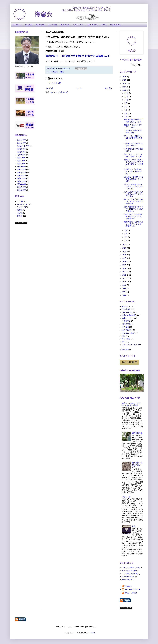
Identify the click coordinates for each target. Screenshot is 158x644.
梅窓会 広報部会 (131, 593)
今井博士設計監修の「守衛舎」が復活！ (134, 144)
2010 (125, 282)
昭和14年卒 (21, 140)
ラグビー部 (21, 207)
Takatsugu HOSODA (132, 589)
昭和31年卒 (21, 158)
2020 (125, 248)
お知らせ (125, 306)
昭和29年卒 (21, 152)
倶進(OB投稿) (92, 25)
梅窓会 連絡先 (116, 25)
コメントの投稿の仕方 (131, 568)
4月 (126, 230)
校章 (134, 526)
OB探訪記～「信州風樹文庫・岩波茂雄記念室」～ (133, 171)
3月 (126, 234)
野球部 (20, 216)
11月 (126, 96)
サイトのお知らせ (129, 571)
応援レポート (78, 25)
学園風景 (125, 321)
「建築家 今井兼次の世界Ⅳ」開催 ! (133, 132)
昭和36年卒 (21, 167)
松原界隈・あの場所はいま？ (137, 465)
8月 (126, 107)
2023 (125, 87)
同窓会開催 (40, 25)
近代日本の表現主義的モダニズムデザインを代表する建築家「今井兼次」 (134, 163)
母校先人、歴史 (58, 72)
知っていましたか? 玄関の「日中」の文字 (133, 155)
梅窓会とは (17, 25)
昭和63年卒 (21, 190)
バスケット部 (22, 204)
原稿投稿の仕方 (128, 576)
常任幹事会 (52, 25)
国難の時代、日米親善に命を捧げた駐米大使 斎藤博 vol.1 (134, 224)
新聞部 (20, 210)
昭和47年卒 (21, 187)
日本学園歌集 (137, 433)
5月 (126, 117)
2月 (126, 237)
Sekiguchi (128, 586)
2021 (125, 245)
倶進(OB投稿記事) (129, 315)
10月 (126, 100)
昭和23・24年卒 (23, 146)
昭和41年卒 (21, 178)
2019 (125, 251)
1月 (126, 240)
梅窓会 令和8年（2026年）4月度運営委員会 (131, 404)
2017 (125, 258)
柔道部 (20, 213)
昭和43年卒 (21, 181)
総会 (124, 342)
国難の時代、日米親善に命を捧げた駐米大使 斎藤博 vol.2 (78, 56)
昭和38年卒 (21, 172)
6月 (126, 113)
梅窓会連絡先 (127, 579)
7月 (126, 110)
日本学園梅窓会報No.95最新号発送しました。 (134, 121)
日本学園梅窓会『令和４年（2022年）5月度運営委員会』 (134, 209)
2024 (125, 83)
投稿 (124, 336)
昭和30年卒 (21, 155)
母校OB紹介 (127, 330)
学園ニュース (127, 318)
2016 (125, 262)
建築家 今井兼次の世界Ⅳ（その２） (133, 126)
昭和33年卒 (21, 161)
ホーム (104, 25)
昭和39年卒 (21, 175)
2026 (125, 77)
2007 (125, 292)
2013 (125, 272)
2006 (125, 295)
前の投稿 (108, 88)
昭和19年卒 (21, 143)
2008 (125, 288)
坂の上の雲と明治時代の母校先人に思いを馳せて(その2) (134, 186)
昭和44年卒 (21, 184)
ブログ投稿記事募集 (130, 574)
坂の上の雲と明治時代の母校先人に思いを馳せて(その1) (134, 194)
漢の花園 (125, 327)
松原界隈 (125, 350)
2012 (125, 275)
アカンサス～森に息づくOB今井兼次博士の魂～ (134, 138)
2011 (125, 278)
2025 (125, 80)
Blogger (92, 633)
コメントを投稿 (55, 83)
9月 (126, 103)
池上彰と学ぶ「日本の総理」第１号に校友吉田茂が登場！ (134, 201)
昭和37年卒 (21, 169)
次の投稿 (50, 88)
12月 (126, 93)
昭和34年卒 (21, 164)
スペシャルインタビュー (131, 345)
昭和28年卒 (21, 149)
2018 (125, 255)
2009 (125, 285)
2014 (125, 268)
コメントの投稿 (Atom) (59, 92)
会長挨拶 (29, 25)
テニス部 (20, 201)
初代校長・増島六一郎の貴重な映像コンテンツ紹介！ (134, 179)
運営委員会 (65, 25)
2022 (125, 90)
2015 (125, 265)
